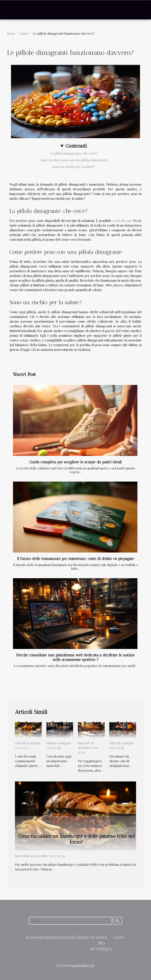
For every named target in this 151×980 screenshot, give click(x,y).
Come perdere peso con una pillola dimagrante (74, 160)
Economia (36, 937)
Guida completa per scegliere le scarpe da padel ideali (76, 462)
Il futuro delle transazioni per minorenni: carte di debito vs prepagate (76, 559)
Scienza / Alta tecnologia (101, 943)
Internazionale (62, 937)
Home (11, 33)
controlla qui (122, 221)
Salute (24, 33)
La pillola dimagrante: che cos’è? (74, 153)
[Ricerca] (70, 921)
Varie (119, 937)
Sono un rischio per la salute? (74, 167)
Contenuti (76, 146)
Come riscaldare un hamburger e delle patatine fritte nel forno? (77, 839)
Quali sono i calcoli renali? (29, 729)
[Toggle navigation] (11, 10)
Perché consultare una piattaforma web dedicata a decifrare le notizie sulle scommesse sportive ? (75, 657)
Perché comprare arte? (124, 729)
